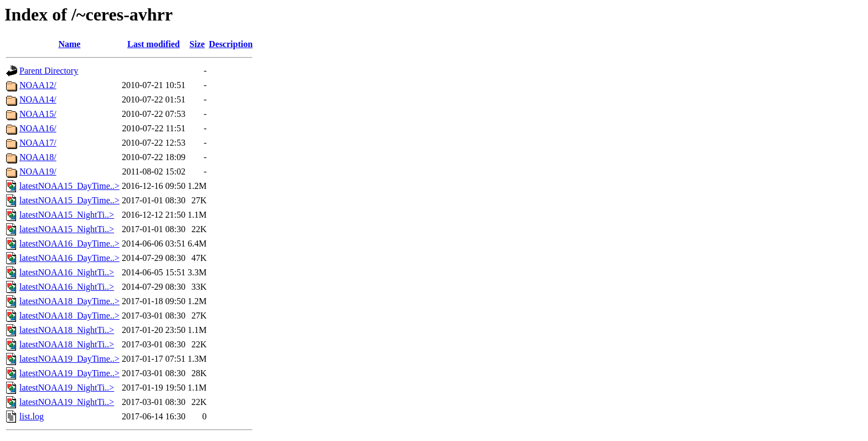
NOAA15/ (38, 114)
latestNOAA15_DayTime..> (69, 186)
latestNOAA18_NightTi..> (67, 330)
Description (231, 44)
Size (197, 44)
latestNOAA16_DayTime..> (69, 243)
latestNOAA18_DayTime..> (69, 301)
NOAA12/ (38, 85)
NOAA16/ (38, 128)
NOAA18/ (38, 157)
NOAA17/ (38, 143)
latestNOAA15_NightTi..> (67, 215)
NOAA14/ (38, 99)
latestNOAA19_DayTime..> (69, 359)
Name (69, 44)
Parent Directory (49, 71)
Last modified (154, 44)
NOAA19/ (38, 171)
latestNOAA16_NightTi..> (67, 272)
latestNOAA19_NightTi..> (67, 388)
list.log (32, 416)
